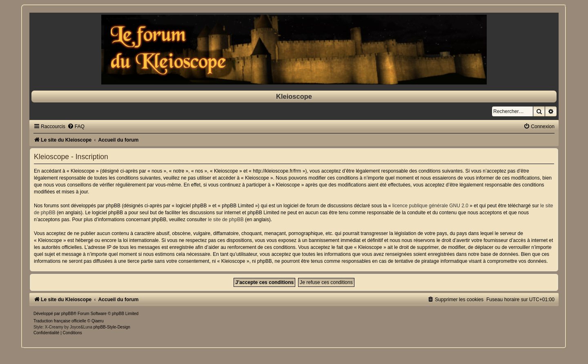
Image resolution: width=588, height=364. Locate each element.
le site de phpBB (226, 220)
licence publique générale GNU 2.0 (430, 206)
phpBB (67, 314)
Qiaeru (98, 321)
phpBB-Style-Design (112, 327)
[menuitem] (76, 127)
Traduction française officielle (60, 321)
